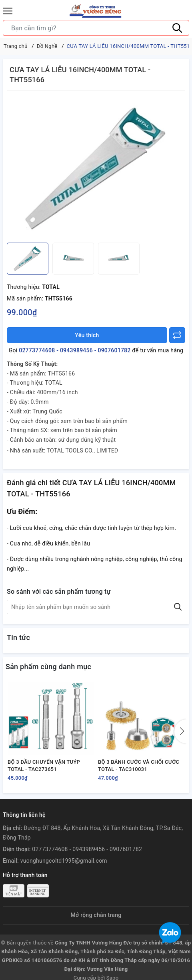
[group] (96, 169)
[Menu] (8, 11)
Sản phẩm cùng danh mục (48, 667)
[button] (180, 731)
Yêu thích (87, 335)
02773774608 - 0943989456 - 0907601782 (75, 350)
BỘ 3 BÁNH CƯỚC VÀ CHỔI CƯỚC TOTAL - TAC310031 (139, 766)
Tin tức (18, 637)
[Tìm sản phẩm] (96, 28)
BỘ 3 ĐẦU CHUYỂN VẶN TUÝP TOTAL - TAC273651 (44, 766)
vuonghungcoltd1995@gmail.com (64, 861)
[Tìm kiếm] (177, 28)
